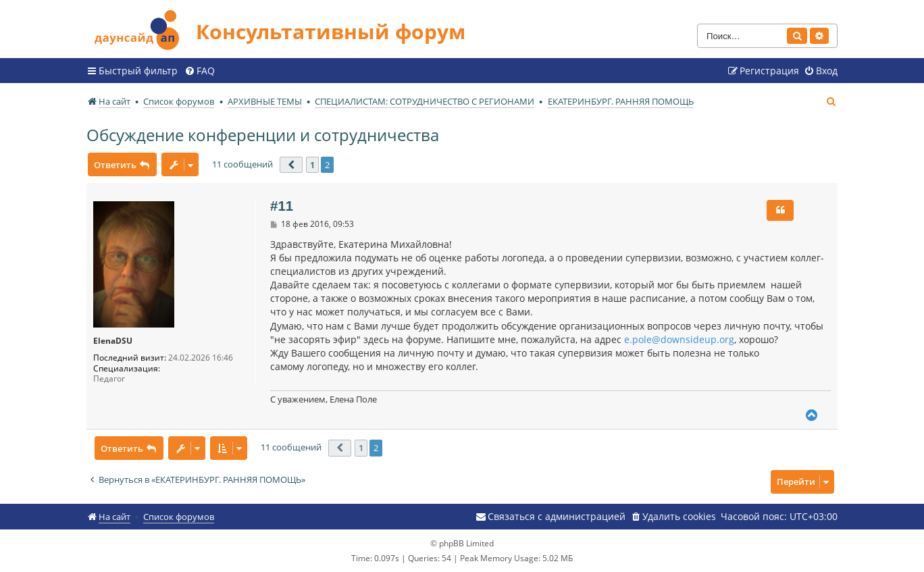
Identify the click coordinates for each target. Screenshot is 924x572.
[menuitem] (200, 71)
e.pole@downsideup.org (679, 339)
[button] (291, 165)
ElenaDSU (113, 341)
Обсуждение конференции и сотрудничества (263, 135)
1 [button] (312, 165)
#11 (282, 206)
